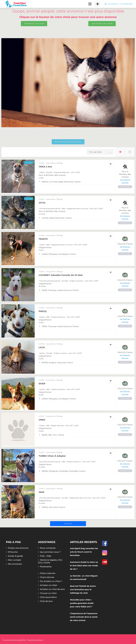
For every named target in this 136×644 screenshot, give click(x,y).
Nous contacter (48, 548)
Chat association (48, 597)
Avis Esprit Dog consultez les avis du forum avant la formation (84, 552)
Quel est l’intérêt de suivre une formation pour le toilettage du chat (83, 589)
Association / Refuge (54, 163)
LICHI (42, 347)
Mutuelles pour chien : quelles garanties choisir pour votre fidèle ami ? (82, 603)
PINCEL (43, 311)
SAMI (41, 492)
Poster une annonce (18, 548)
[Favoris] (111, 164)
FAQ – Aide (46, 556)
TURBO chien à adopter (52, 456)
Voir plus (68, 524)
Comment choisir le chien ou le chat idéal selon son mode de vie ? (84, 566)
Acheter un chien (49, 585)
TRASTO (43, 239)
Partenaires (46, 567)
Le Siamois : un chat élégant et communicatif (84, 578)
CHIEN (41, 163)
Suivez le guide (15, 556)
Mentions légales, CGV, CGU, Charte (50, 561)
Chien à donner (48, 573)
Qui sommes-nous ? (50, 552)
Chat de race (46, 601)
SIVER (42, 384)
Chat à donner (47, 577)
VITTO (42, 203)
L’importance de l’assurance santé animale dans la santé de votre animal (84, 617)
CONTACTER (125, 187)
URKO (42, 420)
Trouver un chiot (48, 593)
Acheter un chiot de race (52, 589)
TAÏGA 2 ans (45, 167)
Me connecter (15, 564)
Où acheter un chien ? (51, 581)
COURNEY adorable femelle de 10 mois (61, 275)
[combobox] (100, 152)
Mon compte (14, 560)
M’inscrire (13, 552)
